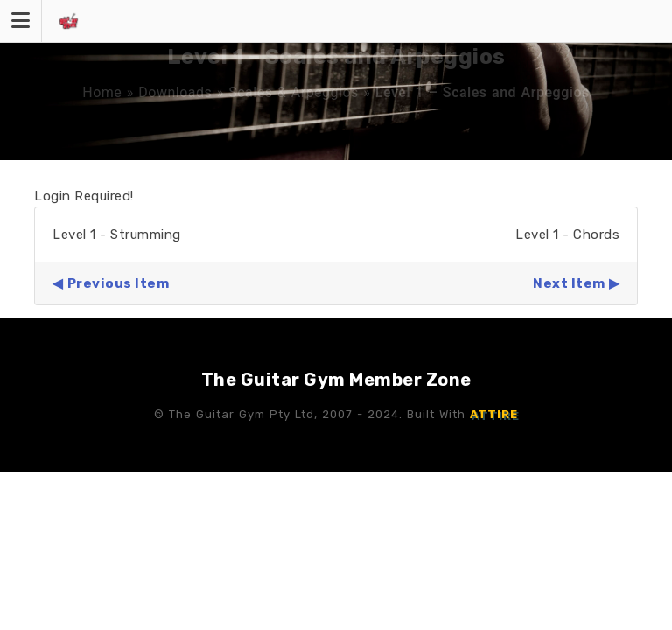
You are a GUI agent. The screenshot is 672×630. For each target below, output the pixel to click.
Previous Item (119, 283)
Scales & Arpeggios (294, 92)
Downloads (175, 92)
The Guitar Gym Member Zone (336, 380)
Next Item (569, 283)
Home (102, 92)
